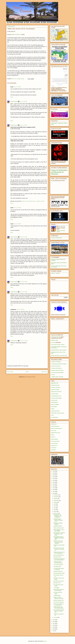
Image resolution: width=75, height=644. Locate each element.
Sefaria (53, 409)
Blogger (45, 641)
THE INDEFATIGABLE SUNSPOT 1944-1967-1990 (59, 538)
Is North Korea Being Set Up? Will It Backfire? (59, 559)
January (56, 617)
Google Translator (55, 390)
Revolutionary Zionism (59, 581)
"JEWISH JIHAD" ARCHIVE (57, 377)
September (56, 500)
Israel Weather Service (56, 396)
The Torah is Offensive (59, 602)
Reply (12, 97)
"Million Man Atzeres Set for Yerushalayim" (59, 553)
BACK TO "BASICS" (56, 273)
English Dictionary (55, 385)
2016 (54, 490)
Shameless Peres (57, 557)
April (55, 510)
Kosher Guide (54, 400)
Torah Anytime (54, 443)
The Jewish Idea (57, 567)
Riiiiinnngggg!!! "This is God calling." (59, 530)
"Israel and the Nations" (57, 368)
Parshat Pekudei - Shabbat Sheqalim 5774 (58, 520)
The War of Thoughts (56, 362)
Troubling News (57, 595)
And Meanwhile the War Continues (59, 350)
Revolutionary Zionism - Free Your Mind (59, 590)
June (55, 506)
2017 (54, 488)
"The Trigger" (57, 588)
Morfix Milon (54, 407)
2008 (54, 629)
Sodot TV (53, 437)
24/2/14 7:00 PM (17, 87)
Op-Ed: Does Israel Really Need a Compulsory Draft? (33, 201)
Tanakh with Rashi (55, 411)
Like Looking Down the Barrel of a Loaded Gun (59, 611)
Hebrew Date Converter (56, 392)
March (55, 511)
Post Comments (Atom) (30, 377)
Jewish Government (56, 366)
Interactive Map (55, 394)
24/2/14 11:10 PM (24, 341)
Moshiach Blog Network (57, 238)
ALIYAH (53, 375)
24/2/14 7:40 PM (17, 208)
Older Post (44, 372)
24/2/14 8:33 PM (23, 282)
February (56, 513)
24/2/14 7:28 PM (23, 101)
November (56, 497)
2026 (54, 471)
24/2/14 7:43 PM (17, 224)
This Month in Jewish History (58, 413)
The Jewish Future (55, 441)
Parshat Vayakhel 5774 (59, 555)
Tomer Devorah (14, 101)
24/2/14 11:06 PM (20, 309)
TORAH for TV (54, 446)
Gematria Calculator (56, 387)
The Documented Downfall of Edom (58, 562)
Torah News (54, 448)
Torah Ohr (53, 450)
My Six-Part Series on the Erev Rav (59, 355)
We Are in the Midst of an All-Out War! (58, 605)
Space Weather (55, 439)
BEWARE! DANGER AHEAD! (58, 524)
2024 (54, 475)
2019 (54, 484)
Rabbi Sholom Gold (56, 433)
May (55, 508)
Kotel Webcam (54, 402)
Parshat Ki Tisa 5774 (58, 571)
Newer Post (10, 372)
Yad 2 (52, 415)
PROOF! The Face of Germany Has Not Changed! (58, 542)
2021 (54, 480)
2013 (54, 620)
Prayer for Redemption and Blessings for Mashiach (59, 172)
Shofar (53, 435)
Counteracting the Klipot (59, 573)
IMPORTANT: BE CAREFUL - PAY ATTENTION (58, 516)
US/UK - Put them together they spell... (59, 598)
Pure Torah (54, 431)
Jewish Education (55, 426)
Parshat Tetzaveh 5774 (59, 600)
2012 (54, 622)
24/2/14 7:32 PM (23, 125)
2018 (54, 486)
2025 (54, 473)
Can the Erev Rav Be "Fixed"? (58, 345)
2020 (54, 482)
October (56, 499)
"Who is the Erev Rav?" (59, 528)
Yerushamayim (55, 417)
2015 (54, 491)
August (56, 502)
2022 (54, 479)
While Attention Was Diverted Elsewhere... (59, 607)
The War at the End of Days (57, 370)
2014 (54, 493)
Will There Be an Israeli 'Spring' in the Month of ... (59, 549)
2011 (54, 623)
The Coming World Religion (57, 373)
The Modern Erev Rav (56, 337)
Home (27, 372)
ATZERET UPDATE (58, 526)
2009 (54, 627)
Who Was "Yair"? (57, 583)
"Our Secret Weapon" (58, 565)
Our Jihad (53, 342)
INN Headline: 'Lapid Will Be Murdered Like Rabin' (59, 534)
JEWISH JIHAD (55, 340)
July (55, 504)
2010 (54, 625)
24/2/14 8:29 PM (23, 237)
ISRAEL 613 (54, 424)
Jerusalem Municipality (56, 398)
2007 (54, 631)
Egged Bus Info (55, 383)
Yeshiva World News (16, 34)
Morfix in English (55, 404)
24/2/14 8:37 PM (23, 292)
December (56, 495)
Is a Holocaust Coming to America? (59, 569)
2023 (54, 477)
